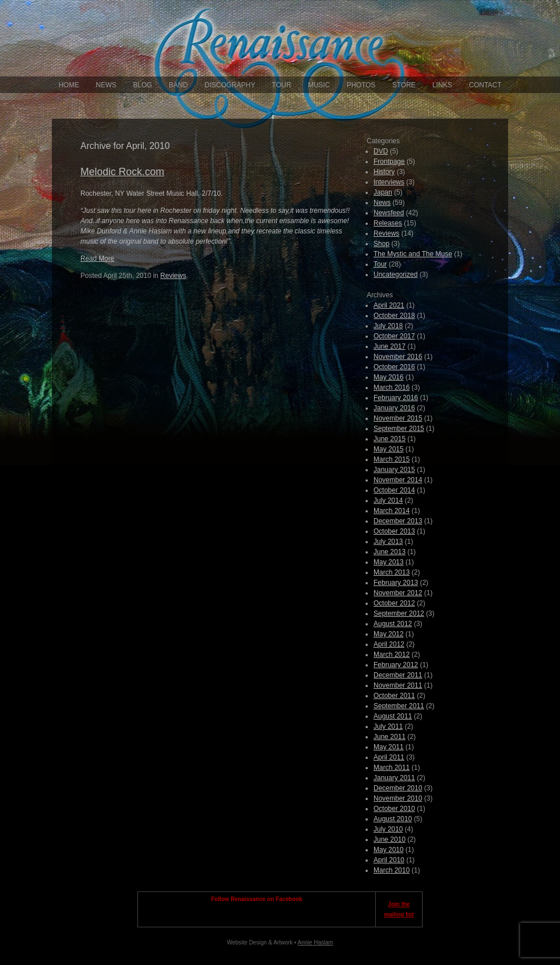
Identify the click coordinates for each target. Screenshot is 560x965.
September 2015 (399, 429)
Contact (485, 85)
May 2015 (389, 449)
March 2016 (391, 387)
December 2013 (398, 521)
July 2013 (388, 542)
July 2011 (388, 726)
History (384, 172)
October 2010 (394, 809)
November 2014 (398, 480)
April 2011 (389, 757)
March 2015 (391, 459)
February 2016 (396, 398)
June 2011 (389, 737)
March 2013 (391, 572)
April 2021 (389, 305)
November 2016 (398, 357)
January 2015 (394, 470)
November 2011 (398, 685)
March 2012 (391, 655)
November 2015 (398, 418)
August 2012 (393, 624)
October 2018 (394, 316)
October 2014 (394, 490)
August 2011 (393, 716)
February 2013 (396, 583)
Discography (230, 85)
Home (69, 85)
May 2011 (389, 747)
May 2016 (389, 377)
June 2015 (389, 439)
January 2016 (394, 408)
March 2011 (391, 768)
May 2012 (389, 634)
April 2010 (389, 860)
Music (319, 85)
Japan (383, 192)
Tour (282, 85)
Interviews (389, 182)
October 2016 (394, 367)
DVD (381, 151)
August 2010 (393, 819)
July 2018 (388, 326)
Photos (361, 85)
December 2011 (398, 675)
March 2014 (391, 511)
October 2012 (394, 603)
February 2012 (396, 665)
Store (404, 85)
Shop (382, 244)
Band (178, 85)
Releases (388, 223)
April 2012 (389, 644)
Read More (97, 259)
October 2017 (394, 336)
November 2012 (398, 593)
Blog (142, 85)
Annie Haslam (315, 942)
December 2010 (398, 788)
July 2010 (388, 829)
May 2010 (389, 850)
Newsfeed (389, 213)
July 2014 (388, 500)
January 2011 (394, 778)
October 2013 (394, 531)
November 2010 (398, 798)
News (106, 85)
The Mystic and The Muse (413, 254)
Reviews (173, 276)
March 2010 (391, 870)
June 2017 (389, 346)
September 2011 (399, 706)
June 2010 (389, 839)
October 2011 (394, 696)
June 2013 (389, 552)
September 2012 (399, 613)
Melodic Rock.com (122, 172)
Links (442, 85)
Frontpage (389, 161)
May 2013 (389, 562)
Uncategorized (395, 274)
